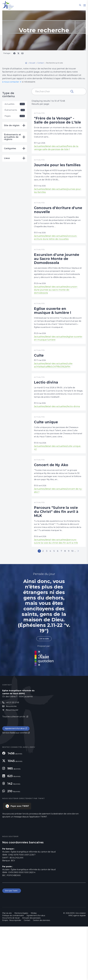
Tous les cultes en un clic (14, 770)
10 (74, 603)
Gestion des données (41, 974)
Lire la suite (44, 691)
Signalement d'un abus (16, 782)
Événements (15, 110)
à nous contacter (11, 82)
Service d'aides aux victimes (15, 786)
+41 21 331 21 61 (12, 755)
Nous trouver (12, 763)
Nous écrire (11, 759)
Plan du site (7, 967)
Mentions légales (21, 967)
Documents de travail (11, 971)
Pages (15, 117)
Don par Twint (12, 944)
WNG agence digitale (77, 969)
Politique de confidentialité (13, 969)
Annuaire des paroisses (31, 971)
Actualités (15, 104)
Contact (27, 974)
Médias (34, 967)
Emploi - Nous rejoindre (12, 974)
